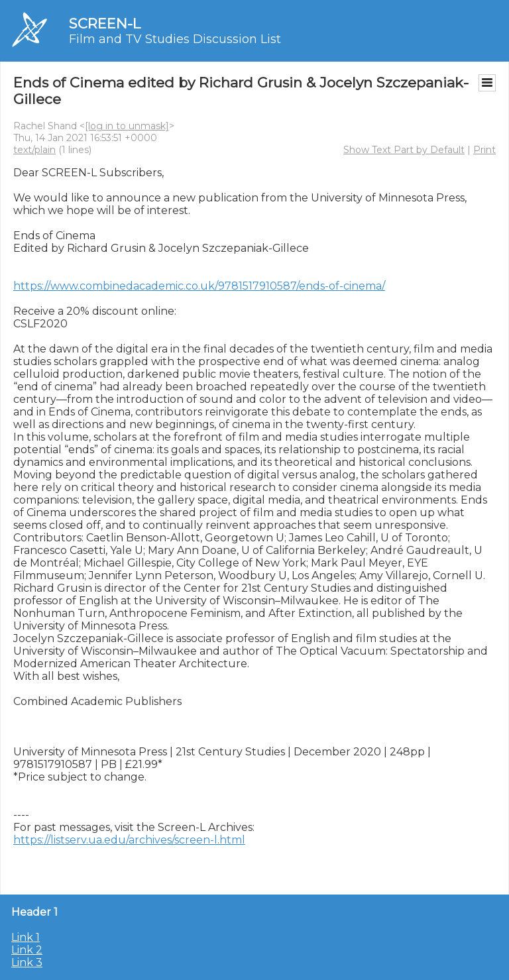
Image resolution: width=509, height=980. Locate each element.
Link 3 (27, 962)
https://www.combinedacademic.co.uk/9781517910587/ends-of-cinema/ (199, 286)
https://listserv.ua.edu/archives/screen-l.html (129, 840)
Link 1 (26, 937)
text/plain (34, 150)
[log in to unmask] (127, 126)
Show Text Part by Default (404, 150)
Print (484, 150)
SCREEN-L (105, 24)
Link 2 (27, 950)
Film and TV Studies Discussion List (175, 39)
